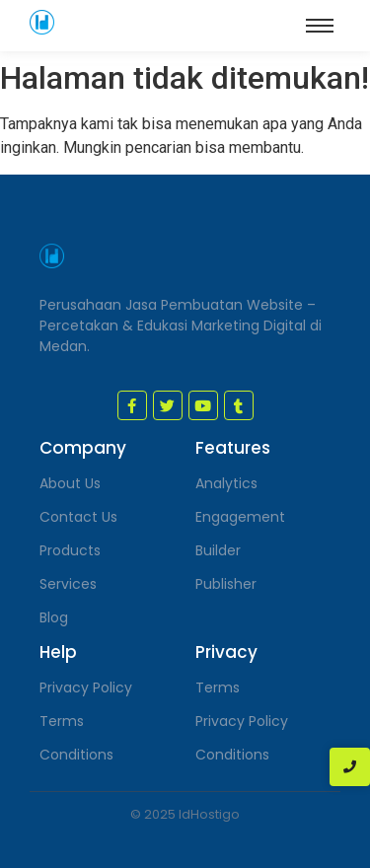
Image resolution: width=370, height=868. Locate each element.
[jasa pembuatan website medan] (42, 22)
